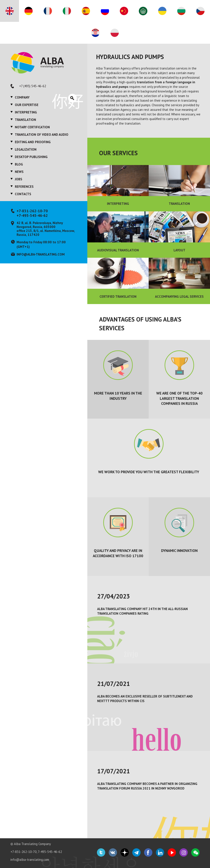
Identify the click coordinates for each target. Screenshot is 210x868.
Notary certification (32, 127)
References (24, 187)
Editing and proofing (33, 142)
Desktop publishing (31, 157)
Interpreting (26, 112)
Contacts (23, 194)
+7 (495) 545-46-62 (33, 86)
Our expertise (27, 105)
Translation (25, 120)
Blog (19, 164)
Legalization (26, 149)
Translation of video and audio (42, 135)
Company (22, 97)
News (19, 172)
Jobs (19, 179)
